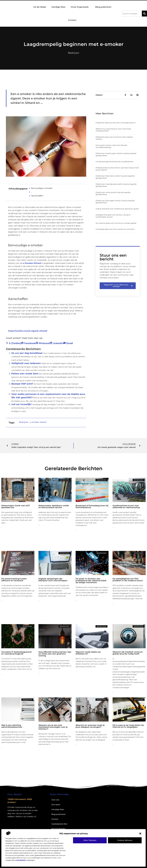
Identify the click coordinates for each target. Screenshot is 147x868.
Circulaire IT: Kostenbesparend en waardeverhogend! (16, 653)
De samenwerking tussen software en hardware (14, 580)
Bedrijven (74, 53)
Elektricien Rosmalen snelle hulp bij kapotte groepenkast (115, 177)
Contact (72, 20)
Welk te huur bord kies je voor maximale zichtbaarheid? (113, 130)
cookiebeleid (20, 860)
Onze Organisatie (80, 7)
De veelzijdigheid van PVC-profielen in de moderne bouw (128, 580)
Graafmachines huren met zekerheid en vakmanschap (126, 507)
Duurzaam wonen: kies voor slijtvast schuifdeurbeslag (111, 146)
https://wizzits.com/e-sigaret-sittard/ (28, 331)
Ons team (56, 805)
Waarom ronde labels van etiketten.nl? (88, 653)
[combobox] (132, 14)
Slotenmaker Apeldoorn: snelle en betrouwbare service (54, 507)
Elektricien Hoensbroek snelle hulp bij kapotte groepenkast (116, 185)
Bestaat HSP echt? (22, 384)
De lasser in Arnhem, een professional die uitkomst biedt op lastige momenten (91, 581)
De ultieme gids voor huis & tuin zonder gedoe (116, 223)
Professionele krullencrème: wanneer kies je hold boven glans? (117, 169)
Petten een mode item (25, 374)
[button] (140, 834)
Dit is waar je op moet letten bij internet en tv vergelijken (128, 726)
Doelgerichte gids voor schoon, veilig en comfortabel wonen (113, 216)
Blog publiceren (103, 7)
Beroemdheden (58, 829)
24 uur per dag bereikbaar (27, 353)
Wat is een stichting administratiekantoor (12, 726)
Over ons (55, 800)
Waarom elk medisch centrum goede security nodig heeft (128, 653)
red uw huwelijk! (21, 404)
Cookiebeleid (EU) (59, 824)
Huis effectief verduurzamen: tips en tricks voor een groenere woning (55, 654)
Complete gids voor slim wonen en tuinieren (115, 229)
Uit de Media (40, 7)
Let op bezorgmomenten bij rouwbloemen (115, 162)
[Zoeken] (144, 14)
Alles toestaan (90, 840)
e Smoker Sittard (32, 263)
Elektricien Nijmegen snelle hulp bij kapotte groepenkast (115, 202)
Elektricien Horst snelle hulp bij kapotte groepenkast (113, 193)
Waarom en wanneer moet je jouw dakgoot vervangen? (90, 726)
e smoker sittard (38, 422)
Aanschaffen (37, 196)
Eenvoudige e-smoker (42, 188)
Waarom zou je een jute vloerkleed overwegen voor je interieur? (53, 727)
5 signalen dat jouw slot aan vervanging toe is (116, 123)
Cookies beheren (125, 840)
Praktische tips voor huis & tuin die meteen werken (114, 138)
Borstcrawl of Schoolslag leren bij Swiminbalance (92, 507)
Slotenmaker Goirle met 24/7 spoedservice (16, 507)
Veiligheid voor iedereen (26, 363)
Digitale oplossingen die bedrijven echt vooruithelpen (53, 580)
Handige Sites (58, 7)
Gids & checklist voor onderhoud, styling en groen (117, 209)
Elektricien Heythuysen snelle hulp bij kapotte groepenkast (116, 154)
